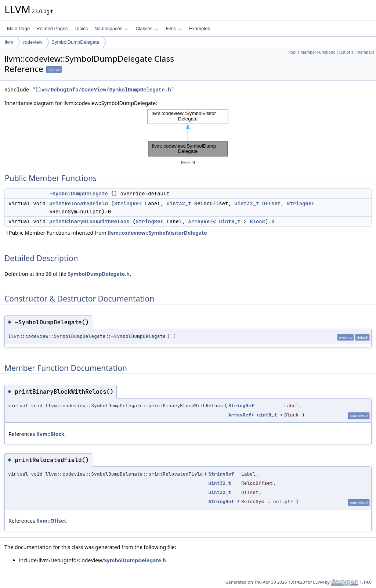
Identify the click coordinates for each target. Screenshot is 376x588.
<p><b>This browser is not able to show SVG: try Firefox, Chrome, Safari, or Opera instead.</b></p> (188, 133)
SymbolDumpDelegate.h (99, 274)
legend (188, 162)
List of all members (357, 52)
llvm (9, 42)
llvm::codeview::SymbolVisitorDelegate (157, 233)
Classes (147, 28)
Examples (200, 28)
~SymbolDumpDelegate (79, 194)
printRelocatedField (79, 203)
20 (48, 274)
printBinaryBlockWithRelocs (89, 221)
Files (173, 28)
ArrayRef (200, 221)
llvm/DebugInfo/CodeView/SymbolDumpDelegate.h (103, 90)
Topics (81, 28)
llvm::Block (50, 434)
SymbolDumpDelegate (75, 42)
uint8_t (230, 221)
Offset (271, 203)
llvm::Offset (51, 521)
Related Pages (52, 28)
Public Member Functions (312, 52)
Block (257, 221)
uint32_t (179, 203)
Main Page (18, 28)
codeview (32, 42)
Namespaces (111, 28)
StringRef (128, 203)
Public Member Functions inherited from (106, 233)
